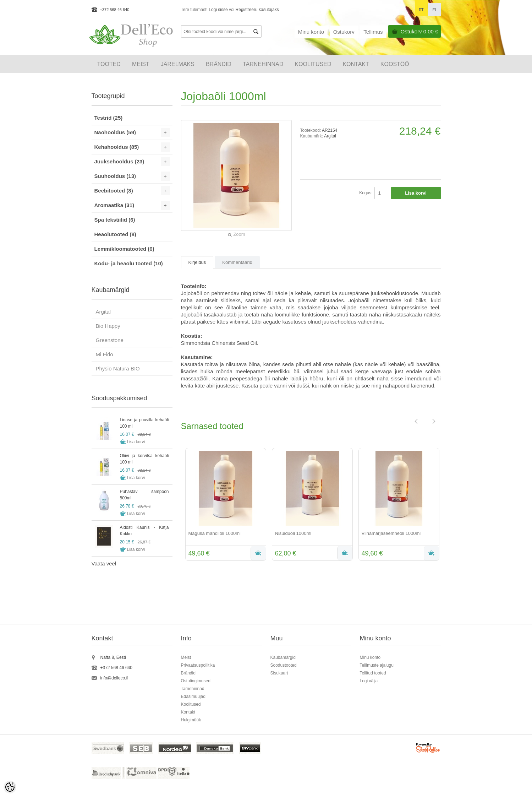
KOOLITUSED (313, 64)
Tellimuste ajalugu (377, 665)
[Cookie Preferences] (10, 787)
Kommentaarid (237, 262)
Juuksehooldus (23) (119, 161)
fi (434, 10)
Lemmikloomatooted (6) (124, 249)
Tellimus (373, 32)
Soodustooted (284, 665)
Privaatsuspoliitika (198, 665)
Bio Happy (108, 326)
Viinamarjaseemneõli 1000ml (391, 533)
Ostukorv (419, 31)
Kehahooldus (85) (117, 147)
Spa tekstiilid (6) (115, 220)
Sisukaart (279, 673)
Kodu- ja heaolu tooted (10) (129, 263)
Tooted (109, 64)
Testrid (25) (109, 118)
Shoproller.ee (428, 749)
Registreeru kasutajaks (257, 10)
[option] (224, 505)
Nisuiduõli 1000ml (293, 533)
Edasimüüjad (193, 696)
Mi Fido (105, 354)
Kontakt (356, 64)
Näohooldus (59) (115, 132)
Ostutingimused (196, 681)
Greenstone (110, 340)
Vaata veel (104, 563)
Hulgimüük (191, 720)
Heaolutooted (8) (115, 234)
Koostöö (395, 64)
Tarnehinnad (263, 64)
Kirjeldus (197, 262)
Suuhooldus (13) (115, 176)
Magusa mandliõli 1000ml (215, 533)
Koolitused (191, 704)
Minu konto (311, 32)
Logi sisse (218, 10)
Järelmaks (178, 64)
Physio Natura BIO (118, 368)
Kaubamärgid (283, 657)
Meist (141, 64)
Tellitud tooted (373, 673)
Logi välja (369, 681)
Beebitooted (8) (114, 191)
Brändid (219, 64)
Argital (330, 136)
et (421, 10)
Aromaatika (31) (114, 205)
